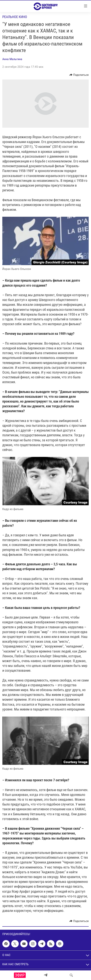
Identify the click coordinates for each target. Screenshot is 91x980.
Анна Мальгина (12, 59)
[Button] (79, 75)
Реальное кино (15, 17)
